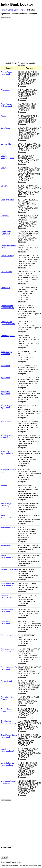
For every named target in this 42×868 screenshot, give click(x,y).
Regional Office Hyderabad (7, 610)
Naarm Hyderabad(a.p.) (7, 556)
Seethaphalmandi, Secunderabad (8, 650)
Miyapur (4, 486)
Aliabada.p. (5, 90)
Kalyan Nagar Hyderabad (6, 407)
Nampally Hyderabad (9, 569)
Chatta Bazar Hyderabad (6, 233)
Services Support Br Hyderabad (9, 668)
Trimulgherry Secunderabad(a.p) (9, 722)
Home (3, 10)
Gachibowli (5, 288)
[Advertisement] (21, 41)
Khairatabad (6, 422)
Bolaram (4, 186)
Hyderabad (5, 366)
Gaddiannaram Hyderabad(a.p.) (7, 307)
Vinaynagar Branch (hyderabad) (9, 782)
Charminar (5, 216)
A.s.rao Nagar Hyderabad (6, 73)
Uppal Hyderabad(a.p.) (7, 750)
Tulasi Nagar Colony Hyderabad (9, 736)
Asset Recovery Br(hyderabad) (7, 105)
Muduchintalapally (8, 527)
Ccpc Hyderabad (8, 200)
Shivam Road (6, 681)
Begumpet (5, 168)
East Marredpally (8, 256)
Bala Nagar (5, 128)
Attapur (4, 116)
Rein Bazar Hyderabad (5, 622)
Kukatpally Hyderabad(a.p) (7, 453)
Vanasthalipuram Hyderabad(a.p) (8, 764)
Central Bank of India (16, 10)
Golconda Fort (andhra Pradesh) (8, 323)
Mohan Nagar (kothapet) (6, 505)
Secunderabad (7, 635)
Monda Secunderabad (7, 517)
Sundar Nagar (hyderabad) (6, 710)
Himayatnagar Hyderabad (6, 353)
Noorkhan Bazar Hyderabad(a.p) (7, 584)
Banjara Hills (6, 144)
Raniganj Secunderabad (7, 596)
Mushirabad (6, 545)
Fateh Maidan (6, 272)
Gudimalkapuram (8, 336)
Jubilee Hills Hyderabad (6, 393)
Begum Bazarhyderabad (7, 157)
